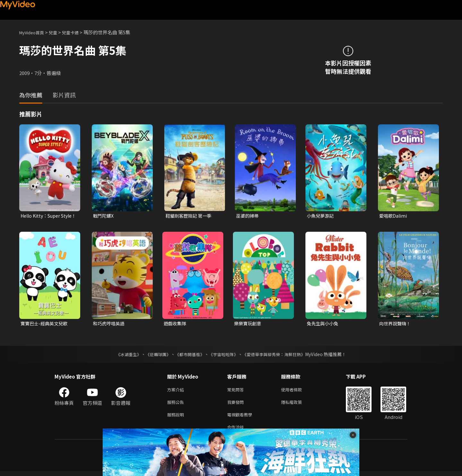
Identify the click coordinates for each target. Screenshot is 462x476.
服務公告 (177, 405)
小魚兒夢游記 (321, 216)
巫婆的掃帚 (248, 216)
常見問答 (237, 391)
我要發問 (237, 405)
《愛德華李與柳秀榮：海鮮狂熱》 (278, 355)
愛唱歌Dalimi (394, 216)
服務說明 (177, 418)
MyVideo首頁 (34, 32)
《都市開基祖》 (188, 355)
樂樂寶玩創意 (249, 324)
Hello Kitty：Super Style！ (43, 216)
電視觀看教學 (242, 418)
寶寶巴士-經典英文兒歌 (46, 324)
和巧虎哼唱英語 (110, 324)
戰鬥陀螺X (104, 216)
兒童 (58, 32)
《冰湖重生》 (123, 355)
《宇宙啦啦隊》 (224, 355)
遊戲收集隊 (176, 324)
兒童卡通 (77, 32)
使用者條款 (297, 391)
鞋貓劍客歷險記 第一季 (190, 216)
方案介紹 (177, 391)
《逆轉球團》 (154, 355)
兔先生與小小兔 (324, 324)
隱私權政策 (297, 405)
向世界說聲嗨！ (396, 324)
